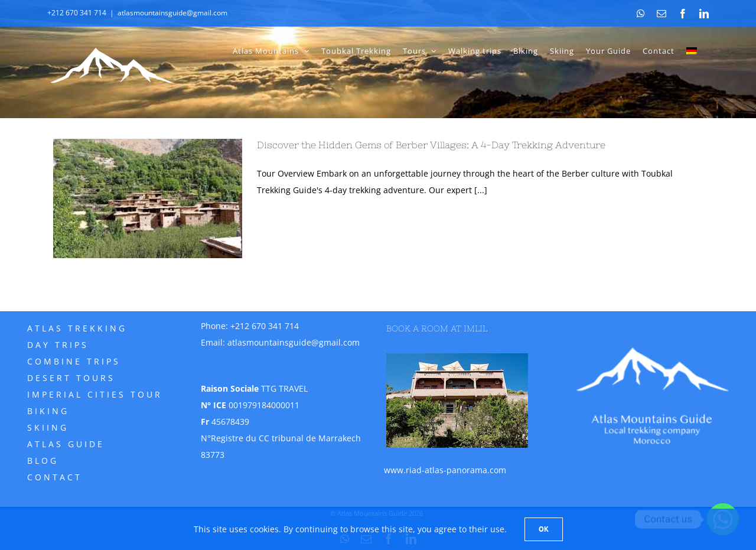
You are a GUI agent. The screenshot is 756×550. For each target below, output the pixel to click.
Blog (43, 460)
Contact (55, 477)
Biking (48, 411)
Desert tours (71, 378)
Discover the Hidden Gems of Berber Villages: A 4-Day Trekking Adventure (431, 145)
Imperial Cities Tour (95, 394)
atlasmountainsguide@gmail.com (172, 13)
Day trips (58, 345)
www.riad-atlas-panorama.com (445, 470)
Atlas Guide (66, 444)
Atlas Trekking (77, 328)
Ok (544, 529)
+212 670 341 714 (265, 326)
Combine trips (74, 361)
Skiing (48, 427)
